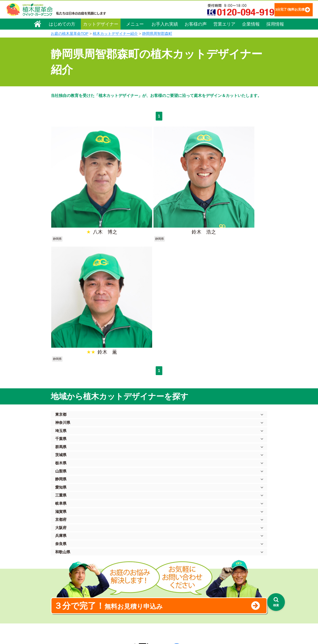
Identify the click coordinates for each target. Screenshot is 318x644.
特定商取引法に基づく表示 (230, 561)
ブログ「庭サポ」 (224, 587)
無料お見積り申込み (145, 442)
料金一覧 (114, 563)
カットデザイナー (101, 24)
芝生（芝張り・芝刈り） (125, 588)
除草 (111, 582)
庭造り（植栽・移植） (124, 607)
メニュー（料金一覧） (124, 554)
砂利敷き (114, 594)
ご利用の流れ (165, 570)
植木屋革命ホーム (120, 546)
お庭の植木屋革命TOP (70, 34)
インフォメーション (170, 628)
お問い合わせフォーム (227, 579)
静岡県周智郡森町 (157, 34)
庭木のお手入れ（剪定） (125, 570)
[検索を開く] (276, 602)
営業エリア (224, 24)
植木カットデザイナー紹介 (115, 34)
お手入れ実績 (165, 24)
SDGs (158, 611)
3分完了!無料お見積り (282, 9)
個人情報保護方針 (224, 555)
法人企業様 (61, 587)
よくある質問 (165, 576)
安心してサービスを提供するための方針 (239, 568)
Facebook (217, 603)
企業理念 (60, 562)
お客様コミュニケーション (72, 581)
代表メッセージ (64, 568)
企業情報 (251, 24)
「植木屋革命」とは (170, 563)
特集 (157, 620)
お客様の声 (196, 24)
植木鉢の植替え (119, 613)
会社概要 (60, 556)
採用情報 (275, 24)
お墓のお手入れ (119, 619)
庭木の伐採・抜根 (121, 576)
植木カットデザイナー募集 (231, 595)
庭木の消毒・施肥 (121, 601)
